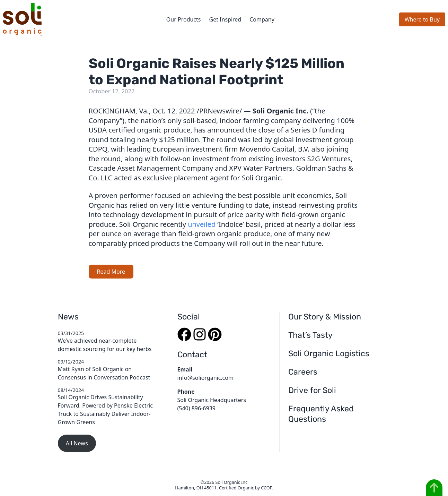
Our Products (184, 19)
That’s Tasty (310, 335)
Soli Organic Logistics (329, 353)
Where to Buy (422, 19)
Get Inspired (225, 19)
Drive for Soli (312, 390)
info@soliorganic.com (205, 378)
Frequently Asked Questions (321, 414)
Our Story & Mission (325, 317)
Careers (303, 372)
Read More (111, 272)
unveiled (202, 224)
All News (77, 443)
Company (262, 19)
